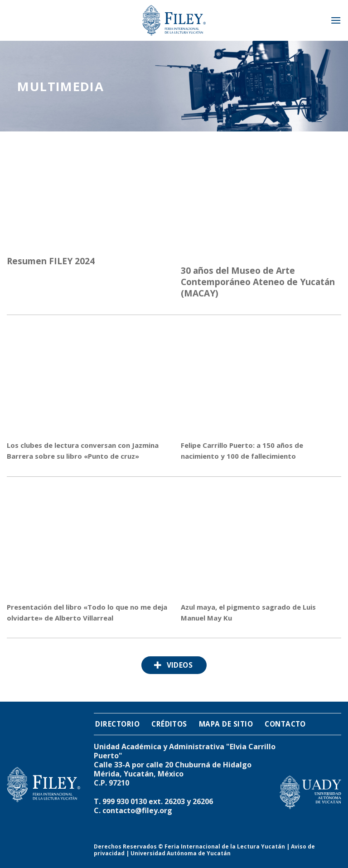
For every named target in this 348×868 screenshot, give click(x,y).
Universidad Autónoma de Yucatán (181, 853)
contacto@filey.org (137, 810)
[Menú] (336, 20)
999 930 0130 (125, 801)
